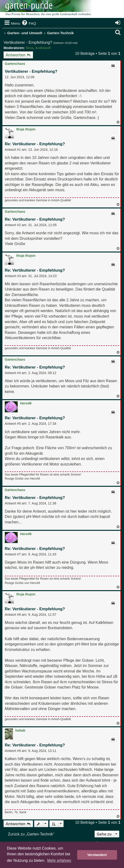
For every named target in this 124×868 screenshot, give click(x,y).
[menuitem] (29, 23)
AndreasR (43, 48)
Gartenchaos (15, 64)
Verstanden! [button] (97, 855)
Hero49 (26, 403)
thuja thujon (26, 129)
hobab (20, 730)
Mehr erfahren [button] (59, 860)
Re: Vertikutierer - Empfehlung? (35, 144)
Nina (29, 48)
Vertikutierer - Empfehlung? (28, 42)
